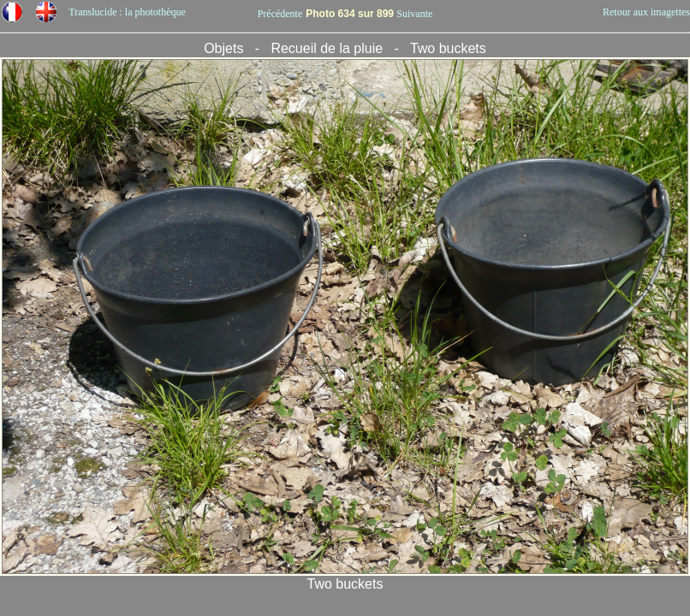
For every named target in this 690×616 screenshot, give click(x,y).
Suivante (414, 14)
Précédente (280, 14)
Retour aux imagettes (646, 12)
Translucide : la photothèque (127, 12)
